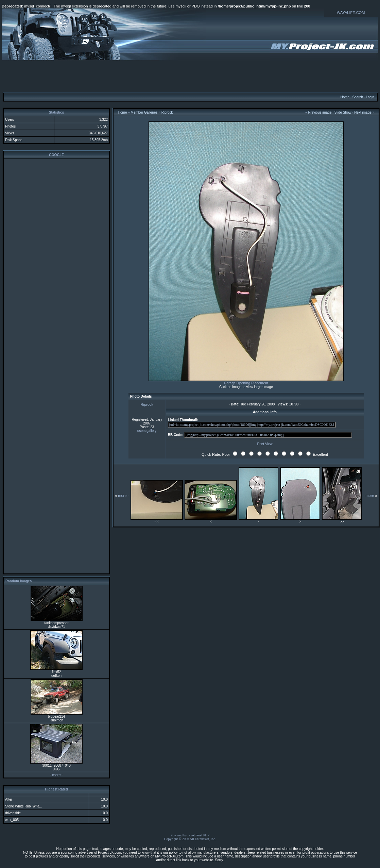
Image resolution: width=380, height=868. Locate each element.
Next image (363, 112)
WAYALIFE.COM (351, 13)
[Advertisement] (190, 76)
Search (358, 97)
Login (370, 97)
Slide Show (343, 112)
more (56, 775)
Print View (265, 444)
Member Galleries (144, 112)
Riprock (167, 112)
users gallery (147, 431)
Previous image (320, 112)
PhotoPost (196, 835)
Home (345, 97)
